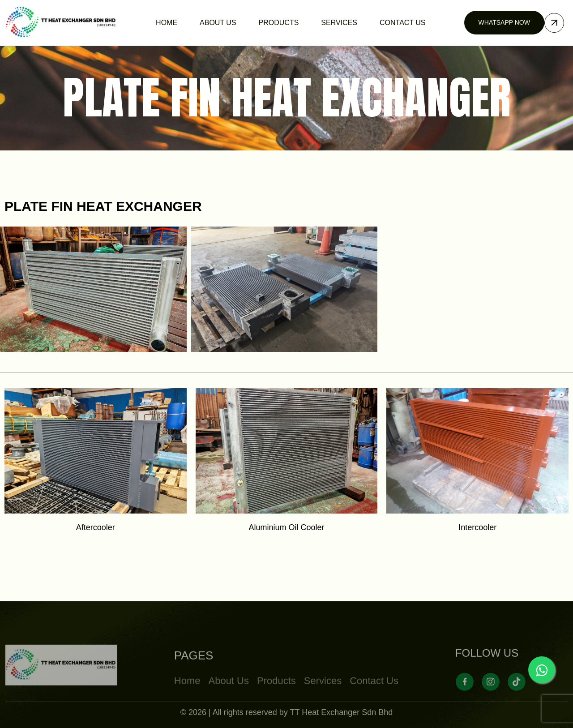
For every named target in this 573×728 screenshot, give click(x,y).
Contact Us (374, 699)
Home (187, 699)
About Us (229, 699)
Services (323, 699)
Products (276, 699)
